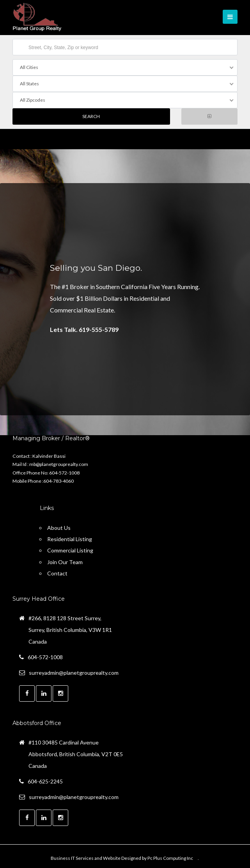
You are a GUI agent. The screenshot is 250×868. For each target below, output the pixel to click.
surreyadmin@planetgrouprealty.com (74, 673)
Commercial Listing (70, 550)
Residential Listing (70, 539)
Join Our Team (65, 562)
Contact (57, 573)
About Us (59, 528)
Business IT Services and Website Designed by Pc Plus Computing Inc (122, 858)
